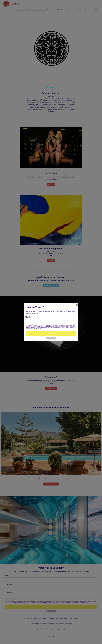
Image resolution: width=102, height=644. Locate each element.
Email (28, 317)
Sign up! (51, 333)
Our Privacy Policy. (38, 329)
